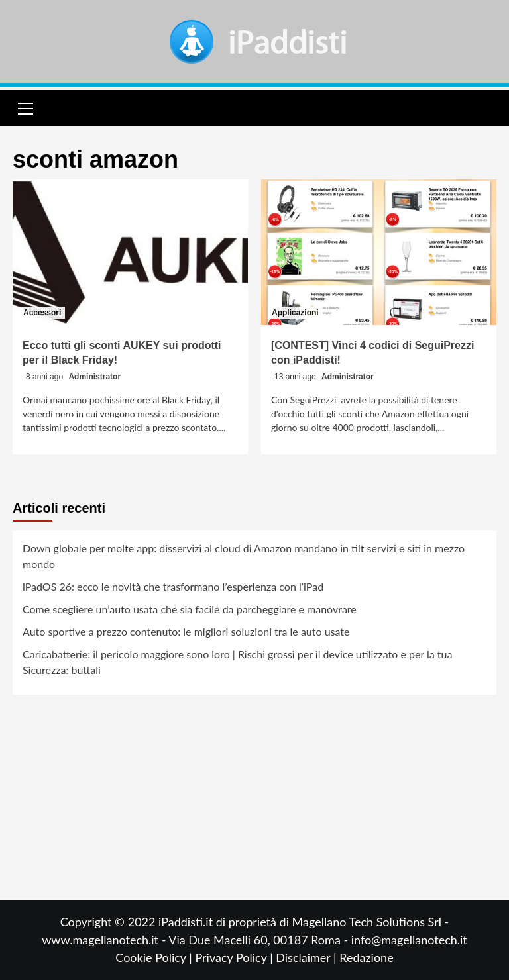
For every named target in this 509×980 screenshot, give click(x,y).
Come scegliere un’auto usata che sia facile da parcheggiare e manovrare (190, 609)
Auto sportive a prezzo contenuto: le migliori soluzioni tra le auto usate (186, 631)
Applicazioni (295, 313)
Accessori (42, 313)
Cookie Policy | (155, 957)
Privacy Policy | (235, 957)
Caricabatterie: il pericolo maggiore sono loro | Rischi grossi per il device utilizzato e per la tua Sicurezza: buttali (237, 662)
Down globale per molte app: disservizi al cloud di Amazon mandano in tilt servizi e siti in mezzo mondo (244, 556)
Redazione (366, 957)
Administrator (94, 377)
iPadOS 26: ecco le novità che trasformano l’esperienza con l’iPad (173, 586)
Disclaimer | (308, 957)
